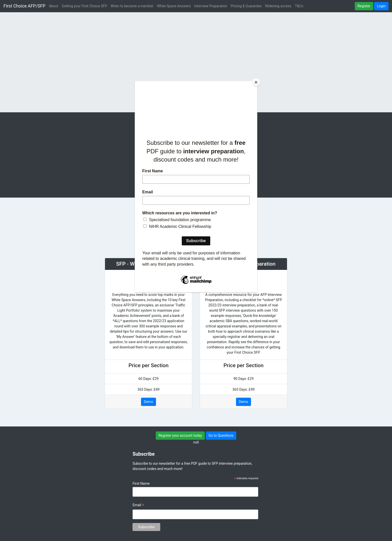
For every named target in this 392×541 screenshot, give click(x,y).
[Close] (256, 82)
